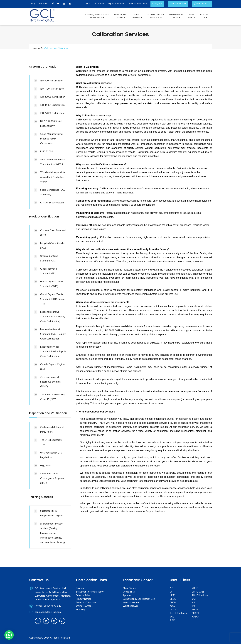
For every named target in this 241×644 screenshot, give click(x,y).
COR (194, 599)
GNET (87, 4)
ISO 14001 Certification (52, 89)
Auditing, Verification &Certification (97, 16)
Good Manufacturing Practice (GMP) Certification (51, 139)
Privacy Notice (84, 599)
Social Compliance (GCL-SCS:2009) (53, 192)
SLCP (172, 621)
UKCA (173, 599)
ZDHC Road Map (201, 596)
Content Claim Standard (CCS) (53, 233)
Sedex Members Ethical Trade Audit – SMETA (53, 162)
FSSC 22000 (47, 152)
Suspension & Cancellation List (139, 599)
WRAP (195, 610)
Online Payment (84, 606)
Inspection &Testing (120, 16)
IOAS (172, 606)
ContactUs (205, 16)
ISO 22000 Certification (53, 97)
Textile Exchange (179, 613)
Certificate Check (178, 4)
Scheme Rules (83, 596)
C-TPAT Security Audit (52, 203)
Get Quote (157, 4)
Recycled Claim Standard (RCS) (53, 246)
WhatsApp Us (202, 4)
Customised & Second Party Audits (52, 430)
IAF (171, 592)
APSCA (196, 617)
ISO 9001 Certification (52, 81)
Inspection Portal (116, 4)
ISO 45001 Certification (52, 105)
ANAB (173, 603)
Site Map (81, 610)
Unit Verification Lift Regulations (51, 455)
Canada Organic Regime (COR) (53, 367)
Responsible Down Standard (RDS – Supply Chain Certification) (53, 317)
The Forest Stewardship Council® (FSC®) (53, 397)
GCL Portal (99, 4)
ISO (171, 588)
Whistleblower (130, 606)
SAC (172, 617)
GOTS (173, 610)
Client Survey (130, 588)
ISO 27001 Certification (52, 113)
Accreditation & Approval (156, 16)
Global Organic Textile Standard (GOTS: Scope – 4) (53, 299)
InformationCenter (176, 16)
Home (36, 49)
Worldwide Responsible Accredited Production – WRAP (53, 177)
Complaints (129, 592)
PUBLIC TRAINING (137, 16)
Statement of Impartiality (90, 592)
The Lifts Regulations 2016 (51, 442)
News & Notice (131, 603)
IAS (194, 606)
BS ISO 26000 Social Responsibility (51, 124)
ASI (194, 603)
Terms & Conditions (86, 603)
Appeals (127, 596)
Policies (80, 588)
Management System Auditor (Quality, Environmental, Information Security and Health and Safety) (53, 533)
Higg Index (46, 466)
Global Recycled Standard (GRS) (49, 271)
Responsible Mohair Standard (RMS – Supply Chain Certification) (53, 334)
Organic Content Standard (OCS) (49, 259)
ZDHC (195, 588)
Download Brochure (137, 4)
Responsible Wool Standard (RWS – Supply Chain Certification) (53, 352)
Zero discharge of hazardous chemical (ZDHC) (51, 382)
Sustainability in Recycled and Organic (52, 513)
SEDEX (195, 613)
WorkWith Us (191, 16)
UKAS (173, 596)
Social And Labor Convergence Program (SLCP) (52, 478)
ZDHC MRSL (198, 592)
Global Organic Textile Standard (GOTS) (52, 284)
